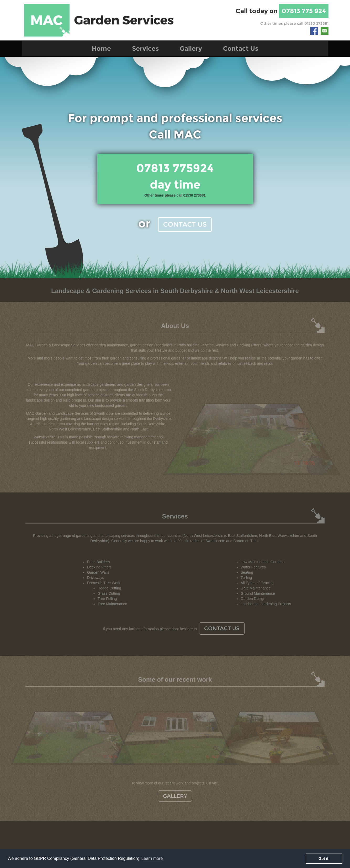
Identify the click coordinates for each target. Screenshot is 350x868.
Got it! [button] (324, 859)
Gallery (191, 48)
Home (101, 48)
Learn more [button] (152, 858)
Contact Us (241, 48)
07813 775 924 (304, 11)
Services (145, 48)
